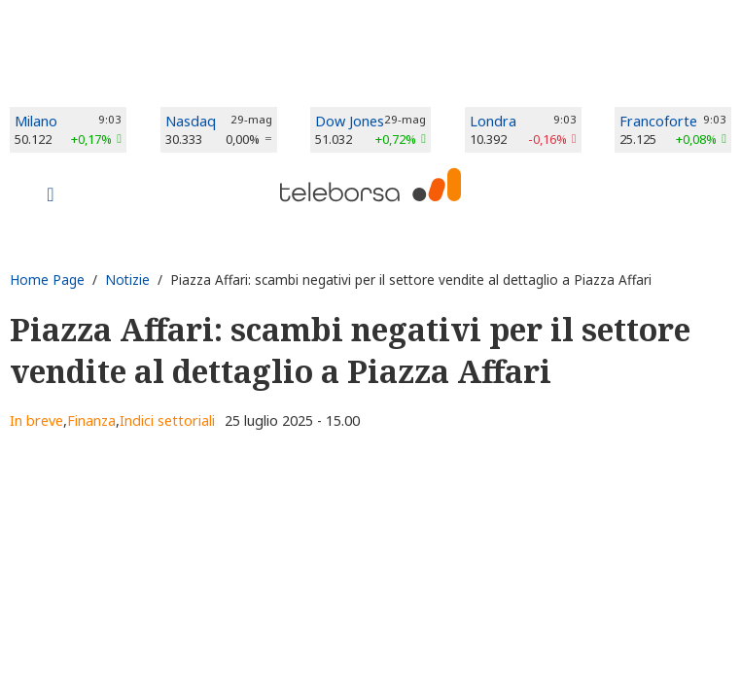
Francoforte (658, 121)
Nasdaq (191, 121)
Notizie (127, 280)
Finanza (91, 420)
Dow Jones (350, 121)
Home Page (47, 280)
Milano (36, 121)
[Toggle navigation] (51, 196)
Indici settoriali (167, 420)
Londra (493, 121)
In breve (36, 420)
